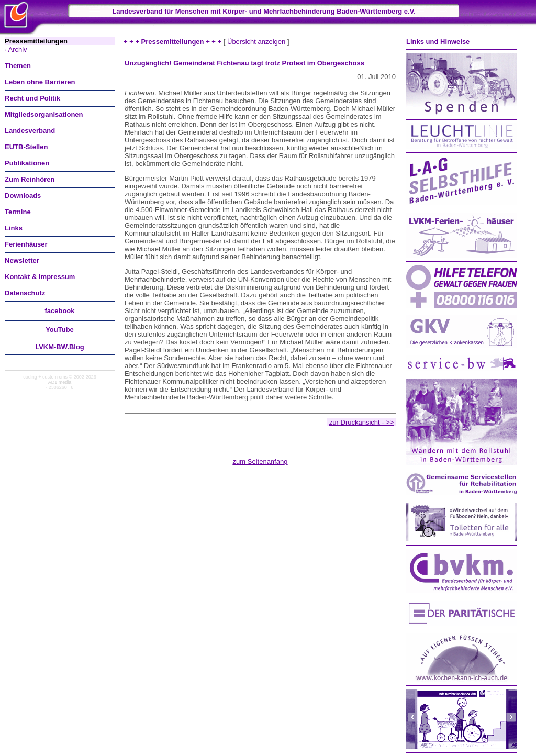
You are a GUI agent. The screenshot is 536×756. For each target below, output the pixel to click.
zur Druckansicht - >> (362, 422)
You (60, 330)
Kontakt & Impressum (40, 277)
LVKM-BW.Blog (60, 347)
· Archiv (16, 49)
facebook (59, 311)
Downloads (23, 196)
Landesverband (30, 131)
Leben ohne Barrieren (40, 82)
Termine (18, 212)
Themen (18, 66)
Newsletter (22, 260)
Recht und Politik (32, 98)
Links (14, 228)
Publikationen (27, 163)
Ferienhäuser (26, 244)
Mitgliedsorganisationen (44, 114)
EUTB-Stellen (26, 147)
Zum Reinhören (30, 179)
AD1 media (60, 382)
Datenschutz (25, 293)
